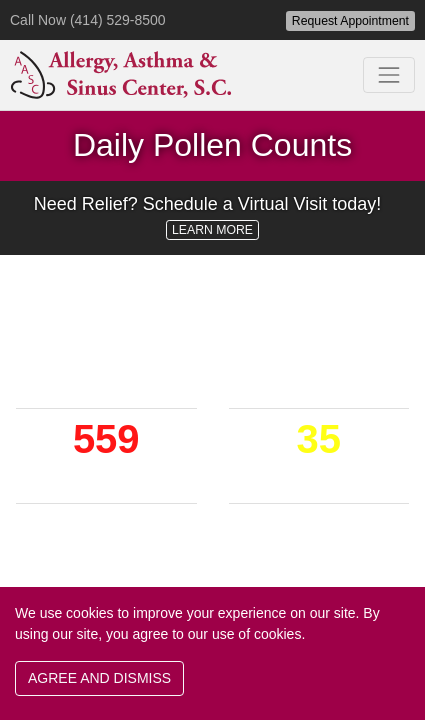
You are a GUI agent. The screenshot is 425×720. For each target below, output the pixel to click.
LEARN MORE (212, 230)
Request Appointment (350, 21)
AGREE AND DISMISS (99, 678)
